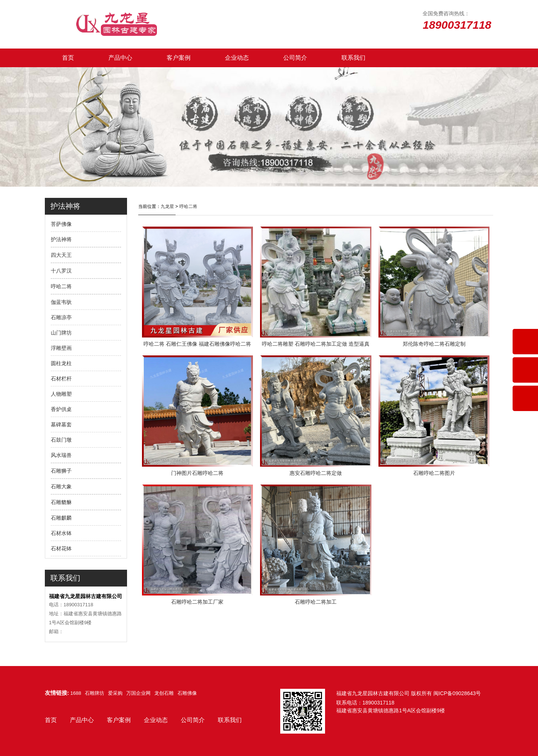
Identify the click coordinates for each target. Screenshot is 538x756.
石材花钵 (61, 548)
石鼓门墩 (61, 440)
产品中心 (120, 58)
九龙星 (167, 206)
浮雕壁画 (61, 348)
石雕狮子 (61, 471)
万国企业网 (138, 693)
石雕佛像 (187, 693)
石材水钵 (61, 533)
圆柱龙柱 (61, 363)
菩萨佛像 (61, 224)
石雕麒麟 (61, 518)
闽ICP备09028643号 (457, 693)
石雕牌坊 (95, 693)
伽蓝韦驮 (61, 302)
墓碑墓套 (61, 424)
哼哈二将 (61, 286)
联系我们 (353, 58)
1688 (76, 693)
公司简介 (295, 58)
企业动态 (237, 58)
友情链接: (57, 693)
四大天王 (61, 255)
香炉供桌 (61, 409)
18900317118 (378, 703)
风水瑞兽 (61, 455)
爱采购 (115, 693)
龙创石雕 (164, 693)
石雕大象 (61, 486)
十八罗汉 (61, 271)
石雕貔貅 (61, 502)
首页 (68, 58)
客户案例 (179, 58)
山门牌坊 (61, 333)
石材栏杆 (61, 379)
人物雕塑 (61, 394)
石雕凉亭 (61, 317)
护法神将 (61, 239)
